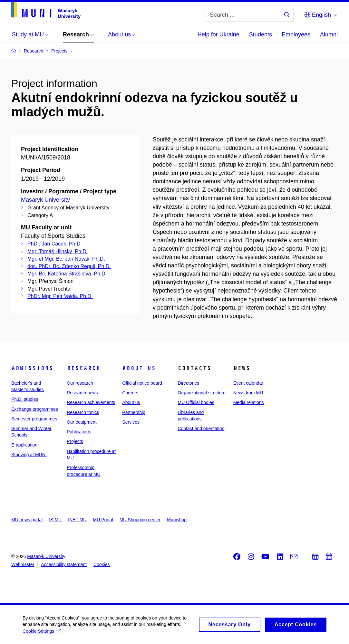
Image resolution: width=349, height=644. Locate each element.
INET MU (77, 520)
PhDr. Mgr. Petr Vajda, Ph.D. (60, 296)
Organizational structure (202, 393)
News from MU (248, 393)
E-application (24, 445)
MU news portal (27, 520)
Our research (80, 383)
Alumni (329, 34)
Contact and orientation (201, 428)
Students (261, 34)
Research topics (83, 412)
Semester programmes (34, 419)
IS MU (55, 520)
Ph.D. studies (25, 399)
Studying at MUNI (29, 455)
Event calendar (248, 383)
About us (139, 368)
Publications (79, 432)
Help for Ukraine (218, 34)
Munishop (177, 520)
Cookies (102, 564)
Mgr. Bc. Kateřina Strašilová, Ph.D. (67, 274)
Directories (188, 383)
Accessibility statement (64, 564)
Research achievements (91, 402)
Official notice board (142, 383)
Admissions (32, 368)
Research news (82, 393)
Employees (296, 34)
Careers (130, 393)
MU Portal (103, 520)
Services (131, 422)
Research (83, 368)
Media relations (249, 402)
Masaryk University (45, 200)
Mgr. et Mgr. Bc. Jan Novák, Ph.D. (66, 259)
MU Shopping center (140, 520)
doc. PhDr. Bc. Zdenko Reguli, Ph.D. (69, 266)
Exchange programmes (35, 409)
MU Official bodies (196, 402)
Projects (75, 441)
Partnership (134, 412)
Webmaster (23, 564)
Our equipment (82, 422)
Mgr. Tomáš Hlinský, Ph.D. (58, 251)
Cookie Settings (42, 633)
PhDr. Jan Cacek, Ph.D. (55, 244)
